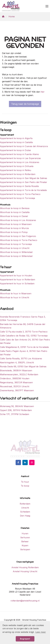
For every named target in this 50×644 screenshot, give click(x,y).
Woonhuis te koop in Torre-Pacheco (19, 240)
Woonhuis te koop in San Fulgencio (18, 236)
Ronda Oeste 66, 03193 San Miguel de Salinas (23, 366)
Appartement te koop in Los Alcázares (20, 162)
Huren (25, 533)
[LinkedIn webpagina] (25, 462)
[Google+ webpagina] (32, 462)
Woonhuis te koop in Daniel (14, 216)
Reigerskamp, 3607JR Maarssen (16, 382)
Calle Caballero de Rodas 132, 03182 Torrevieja (24, 336)
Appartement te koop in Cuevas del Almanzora (24, 146)
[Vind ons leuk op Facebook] (18, 462)
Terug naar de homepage (25, 104)
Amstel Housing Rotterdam (25, 567)
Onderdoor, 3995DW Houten (15, 378)
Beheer (25, 541)
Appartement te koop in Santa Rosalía (19, 186)
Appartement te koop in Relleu (16, 170)
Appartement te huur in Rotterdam (18, 280)
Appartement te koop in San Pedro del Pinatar (24, 182)
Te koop (25, 486)
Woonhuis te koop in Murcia (14, 228)
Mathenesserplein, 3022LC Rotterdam (19, 374)
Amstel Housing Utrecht (25, 571)
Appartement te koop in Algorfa (16, 138)
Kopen (25, 545)
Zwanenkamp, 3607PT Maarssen (17, 390)
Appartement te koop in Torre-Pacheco (20, 194)
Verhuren (25, 537)
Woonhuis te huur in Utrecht (15, 297)
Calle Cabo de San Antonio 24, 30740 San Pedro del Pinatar (25, 341)
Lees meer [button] (41, 632)
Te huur (25, 482)
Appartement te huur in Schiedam (17, 284)
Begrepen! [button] (25, 639)
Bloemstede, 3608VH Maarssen (16, 370)
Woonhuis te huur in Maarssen (16, 293)
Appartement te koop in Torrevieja (17, 198)
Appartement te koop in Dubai (15, 150)
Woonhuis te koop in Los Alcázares (18, 220)
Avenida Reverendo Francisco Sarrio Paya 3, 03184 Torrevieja (23, 318)
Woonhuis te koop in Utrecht (15, 248)
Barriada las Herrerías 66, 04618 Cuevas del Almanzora (23, 326)
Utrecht (25, 508)
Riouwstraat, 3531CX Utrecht (15, 386)
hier (43, 92)
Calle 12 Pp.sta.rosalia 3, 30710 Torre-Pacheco (24, 332)
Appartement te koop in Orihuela (17, 166)
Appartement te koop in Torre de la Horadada (23, 190)
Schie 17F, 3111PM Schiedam (15, 414)
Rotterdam (25, 504)
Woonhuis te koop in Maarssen (16, 224)
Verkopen (25, 549)
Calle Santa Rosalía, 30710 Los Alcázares (21, 359)
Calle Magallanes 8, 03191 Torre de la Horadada (24, 347)
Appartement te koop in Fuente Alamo (19, 154)
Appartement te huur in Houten (16, 276)
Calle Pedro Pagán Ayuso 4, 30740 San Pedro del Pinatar (24, 353)
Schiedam (25, 512)
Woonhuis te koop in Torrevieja (16, 244)
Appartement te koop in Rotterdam (18, 174)
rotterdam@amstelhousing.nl (25, 601)
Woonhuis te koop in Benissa (15, 208)
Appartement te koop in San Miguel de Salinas (24, 178)
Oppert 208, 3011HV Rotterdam (16, 410)
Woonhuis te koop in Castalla (15, 212)
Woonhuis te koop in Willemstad (16, 252)
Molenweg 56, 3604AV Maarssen (17, 406)
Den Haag (25, 516)
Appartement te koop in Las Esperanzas (20, 158)
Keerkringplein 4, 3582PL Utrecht (17, 362)
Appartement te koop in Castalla (16, 142)
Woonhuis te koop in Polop (14, 232)
